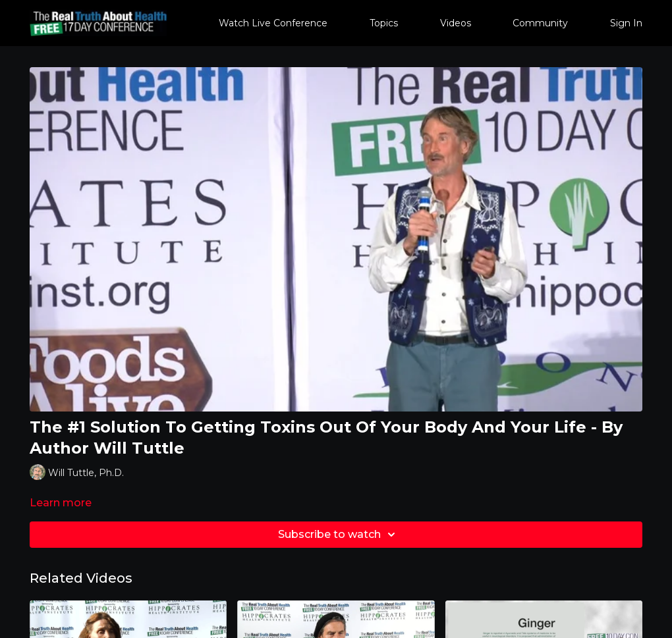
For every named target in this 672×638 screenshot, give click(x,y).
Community (540, 23)
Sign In (626, 23)
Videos (456, 23)
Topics (384, 23)
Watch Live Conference (273, 23)
